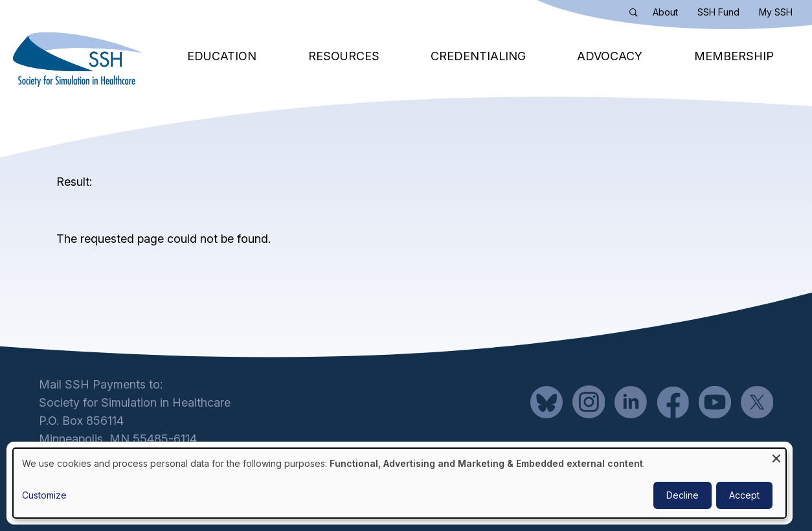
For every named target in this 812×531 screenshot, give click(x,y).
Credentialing (478, 56)
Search (637, 15)
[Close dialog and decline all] (776, 456)
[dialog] (400, 483)
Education (222, 56)
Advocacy (610, 56)
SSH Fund (718, 12)
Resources (344, 56)
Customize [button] (44, 495)
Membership (734, 56)
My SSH (776, 12)
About (665, 12)
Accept (744, 495)
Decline (682, 495)
